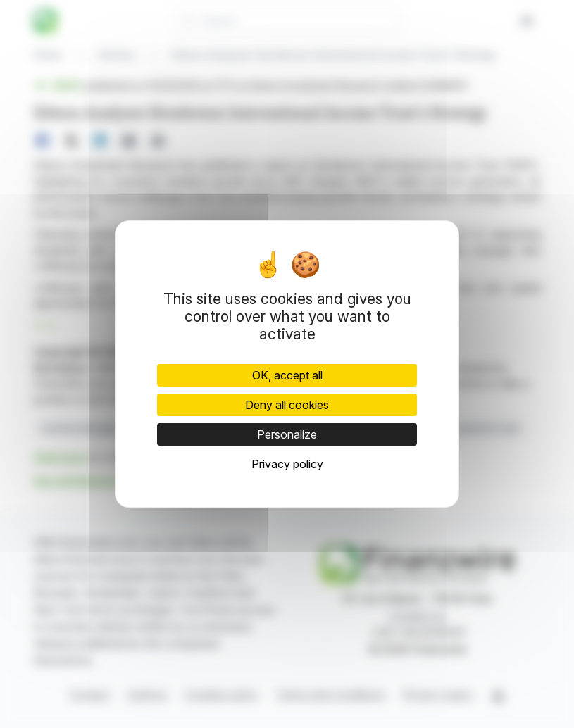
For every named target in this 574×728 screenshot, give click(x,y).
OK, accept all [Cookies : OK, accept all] (287, 375)
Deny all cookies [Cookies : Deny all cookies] (287, 405)
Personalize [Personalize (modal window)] (287, 434)
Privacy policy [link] (287, 464)
